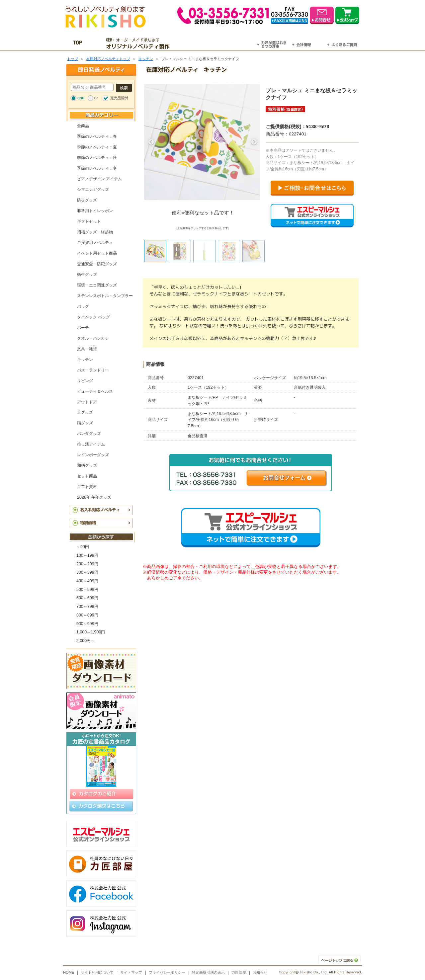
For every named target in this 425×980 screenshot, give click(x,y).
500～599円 (87, 590)
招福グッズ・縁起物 (95, 232)
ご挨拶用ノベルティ (95, 243)
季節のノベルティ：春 (97, 136)
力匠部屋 (239, 972)
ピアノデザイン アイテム (99, 179)
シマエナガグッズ (93, 190)
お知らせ (260, 972)
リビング (85, 381)
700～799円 (87, 607)
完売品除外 (119, 98)
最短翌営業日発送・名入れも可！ (221, 43)
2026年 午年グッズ (94, 497)
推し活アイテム (91, 444)
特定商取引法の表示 (208, 972)
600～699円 (87, 598)
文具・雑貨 (87, 349)
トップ (73, 59)
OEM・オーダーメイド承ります (140, 43)
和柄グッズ (87, 465)
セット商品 (87, 476)
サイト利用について (97, 972)
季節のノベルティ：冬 (97, 168)
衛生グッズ (87, 275)
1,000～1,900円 (91, 632)
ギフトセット (89, 221)
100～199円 (87, 555)
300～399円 (87, 572)
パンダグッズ (89, 434)
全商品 (83, 126)
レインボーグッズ (93, 455)
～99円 (83, 547)
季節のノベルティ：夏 (97, 147)
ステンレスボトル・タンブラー (105, 296)
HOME (69, 972)
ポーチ (83, 328)
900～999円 (87, 624)
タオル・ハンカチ (93, 338)
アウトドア (87, 402)
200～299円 (87, 564)
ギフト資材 (87, 487)
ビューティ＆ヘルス (95, 391)
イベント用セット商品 (97, 253)
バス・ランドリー (93, 370)
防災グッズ (87, 200)
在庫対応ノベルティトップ (108, 59)
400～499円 (87, 581)
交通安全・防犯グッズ (97, 264)
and (81, 98)
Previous (151, 142)
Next (254, 142)
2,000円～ (85, 641)
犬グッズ (85, 412)
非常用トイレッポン (95, 211)
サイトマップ (131, 972)
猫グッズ (85, 423)
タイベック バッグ (93, 317)
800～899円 (87, 615)
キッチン (146, 59)
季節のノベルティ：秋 (97, 158)
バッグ (83, 306)
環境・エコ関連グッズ (97, 285)
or (96, 98)
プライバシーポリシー (167, 972)
